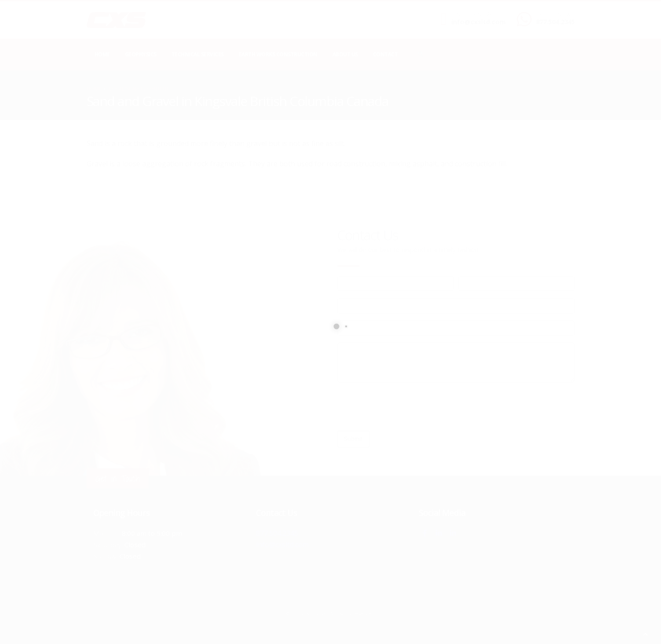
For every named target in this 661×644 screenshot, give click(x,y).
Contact (385, 54)
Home (102, 54)
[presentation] (404, 406)
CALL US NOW (553, 15)
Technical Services (198, 54)
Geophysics (141, 54)
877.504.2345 (555, 22)
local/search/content (139, 89)
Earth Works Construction (278, 54)
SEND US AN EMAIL (474, 15)
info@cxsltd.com (478, 22)
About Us (345, 54)
